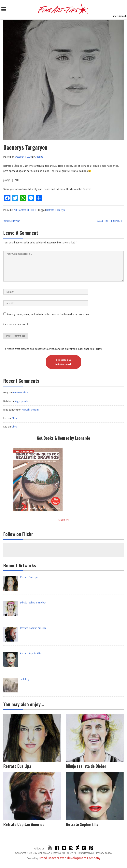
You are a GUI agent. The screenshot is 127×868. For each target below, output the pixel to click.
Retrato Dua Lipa (17, 766)
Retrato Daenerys (56, 210)
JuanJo (39, 157)
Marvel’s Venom (30, 410)
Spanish (123, 16)
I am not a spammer (15, 324)
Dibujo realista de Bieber (86, 766)
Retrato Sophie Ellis (82, 824)
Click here (64, 520)
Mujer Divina (12, 221)
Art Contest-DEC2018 (25, 210)
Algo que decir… (24, 401)
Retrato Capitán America (24, 824)
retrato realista (20, 392)
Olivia (14, 418)
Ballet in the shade (110, 221)
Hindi (114, 16)
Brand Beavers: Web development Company (70, 858)
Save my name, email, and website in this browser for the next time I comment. (48, 314)
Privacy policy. (104, 853)
